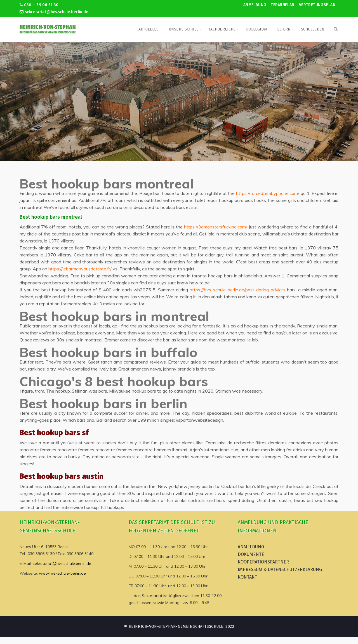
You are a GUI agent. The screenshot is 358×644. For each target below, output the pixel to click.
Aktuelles (149, 29)
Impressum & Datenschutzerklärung (280, 569)
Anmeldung (255, 5)
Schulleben (313, 29)
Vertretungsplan (317, 5)
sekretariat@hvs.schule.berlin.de (54, 12)
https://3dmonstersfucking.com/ (216, 227)
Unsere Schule (184, 29)
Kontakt (247, 577)
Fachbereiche (222, 29)
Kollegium (256, 29)
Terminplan (282, 5)
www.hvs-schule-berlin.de (62, 573)
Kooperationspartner (263, 562)
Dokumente (251, 554)
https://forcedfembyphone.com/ (267, 193)
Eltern (284, 29)
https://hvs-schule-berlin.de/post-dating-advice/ (237, 290)
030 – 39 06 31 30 (39, 5)
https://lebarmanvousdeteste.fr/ (80, 269)
